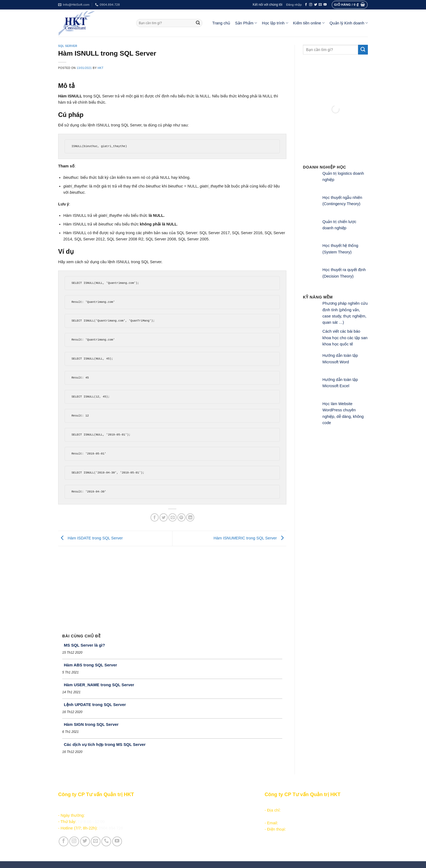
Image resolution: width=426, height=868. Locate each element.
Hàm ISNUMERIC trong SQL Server (250, 538)
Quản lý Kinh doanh (349, 23)
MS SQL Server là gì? (84, 645)
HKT (101, 68)
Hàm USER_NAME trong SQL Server (99, 685)
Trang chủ (221, 23)
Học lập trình (275, 23)
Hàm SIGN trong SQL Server (91, 724)
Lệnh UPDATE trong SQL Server (95, 705)
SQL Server (68, 46)
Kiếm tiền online (309, 23)
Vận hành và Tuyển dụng (184, 845)
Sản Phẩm (246, 23)
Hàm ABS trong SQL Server (90, 665)
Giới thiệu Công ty (177, 838)
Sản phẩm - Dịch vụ (178, 804)
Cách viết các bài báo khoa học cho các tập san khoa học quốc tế (345, 338)
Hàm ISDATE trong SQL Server (90, 538)
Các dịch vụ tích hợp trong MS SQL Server (105, 744)
